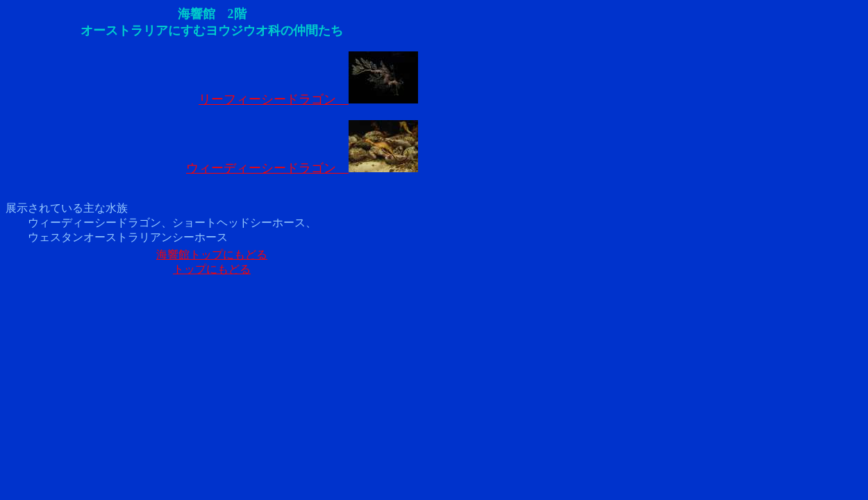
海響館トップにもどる (212, 255)
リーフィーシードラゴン (308, 99)
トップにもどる (212, 269)
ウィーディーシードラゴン (302, 168)
